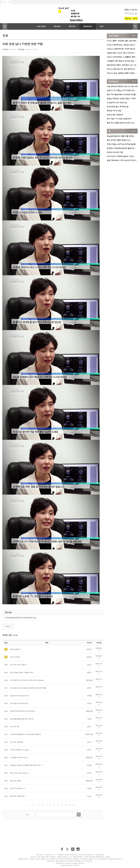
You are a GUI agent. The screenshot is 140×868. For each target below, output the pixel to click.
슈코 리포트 (41, 26)
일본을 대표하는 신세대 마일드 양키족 (121, 99)
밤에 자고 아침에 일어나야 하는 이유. (121, 123)
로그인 (135, 18)
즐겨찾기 (9, 2)
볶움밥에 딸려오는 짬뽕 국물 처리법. (121, 136)
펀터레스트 (88, 26)
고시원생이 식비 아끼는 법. (117, 103)
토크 (102, 26)
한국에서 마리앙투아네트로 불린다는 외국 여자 (122, 148)
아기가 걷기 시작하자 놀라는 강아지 (120, 156)
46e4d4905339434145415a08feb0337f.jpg (20, 618)
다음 (73, 805)
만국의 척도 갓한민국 (115, 115)
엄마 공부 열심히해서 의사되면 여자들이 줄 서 (122, 94)
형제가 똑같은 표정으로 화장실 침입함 (121, 144)
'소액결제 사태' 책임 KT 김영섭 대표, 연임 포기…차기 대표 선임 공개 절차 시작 (122, 61)
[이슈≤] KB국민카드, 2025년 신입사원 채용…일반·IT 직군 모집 (122, 45)
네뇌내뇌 (57, 26)
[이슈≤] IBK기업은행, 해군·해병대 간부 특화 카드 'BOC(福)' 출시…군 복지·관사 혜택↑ (122, 69)
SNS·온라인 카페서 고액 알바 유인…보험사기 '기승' (122, 65)
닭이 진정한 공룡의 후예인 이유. (119, 140)
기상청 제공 (131, 14)
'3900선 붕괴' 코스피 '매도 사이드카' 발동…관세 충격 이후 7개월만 (122, 53)
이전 (32, 805)
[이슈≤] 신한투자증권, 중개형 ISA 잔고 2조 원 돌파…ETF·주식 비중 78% (122, 49)
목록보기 (8, 627)
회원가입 (128, 18)
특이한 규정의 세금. (114, 111)
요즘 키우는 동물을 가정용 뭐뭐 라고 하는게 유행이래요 (122, 90)
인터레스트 (113, 81)
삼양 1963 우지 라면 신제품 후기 (119, 119)
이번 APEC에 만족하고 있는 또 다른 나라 (122, 86)
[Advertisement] (53, 828)
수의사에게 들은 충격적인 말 (118, 107)
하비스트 (72, 26)
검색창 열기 (135, 26)
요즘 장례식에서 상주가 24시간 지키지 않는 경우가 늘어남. (122, 160)
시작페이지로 (4, 2)
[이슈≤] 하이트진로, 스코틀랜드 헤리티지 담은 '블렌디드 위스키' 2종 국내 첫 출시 (122, 57)
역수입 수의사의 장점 (115, 152)
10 (70, 805)
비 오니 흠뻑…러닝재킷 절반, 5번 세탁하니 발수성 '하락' (122, 41)
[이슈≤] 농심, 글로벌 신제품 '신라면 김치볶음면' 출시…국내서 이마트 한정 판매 (122, 73)
